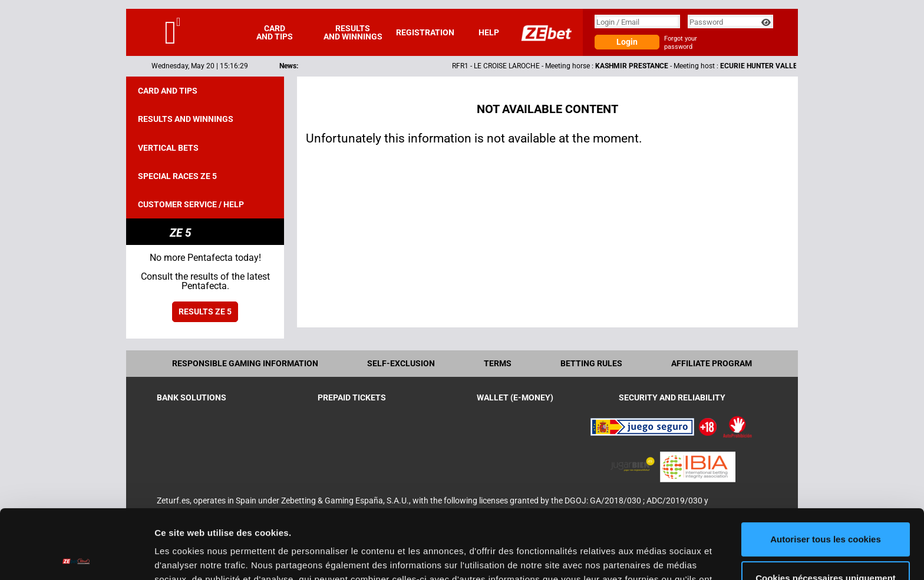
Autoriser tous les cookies (826, 470)
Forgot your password (681, 43)
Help (489, 32)
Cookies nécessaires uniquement (826, 508)
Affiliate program (712, 363)
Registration (425, 32)
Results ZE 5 (205, 311)
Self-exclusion (401, 363)
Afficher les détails (194, 557)
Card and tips (275, 32)
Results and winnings (353, 32)
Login (627, 42)
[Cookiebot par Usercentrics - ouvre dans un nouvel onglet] (76, 557)
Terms (498, 363)
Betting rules (591, 363)
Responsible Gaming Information (245, 363)
